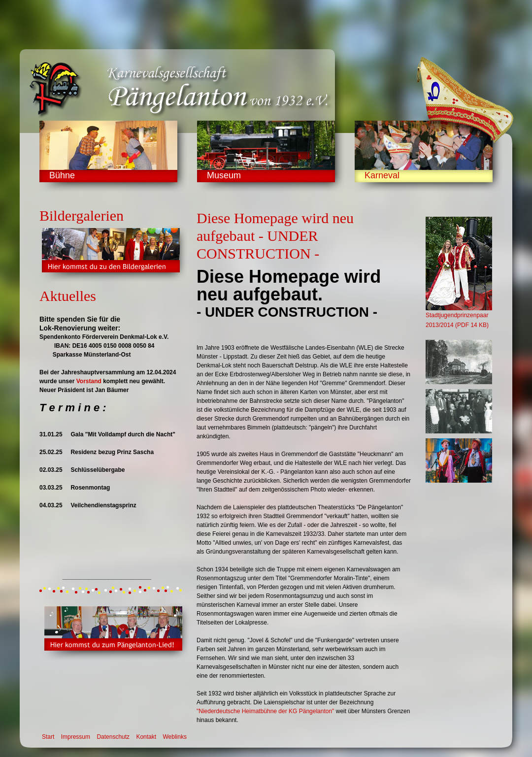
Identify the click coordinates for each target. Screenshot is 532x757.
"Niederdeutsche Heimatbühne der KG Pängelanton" (265, 711)
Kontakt (146, 737)
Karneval (382, 175)
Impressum (76, 737)
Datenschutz (113, 737)
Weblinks (174, 737)
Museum (224, 175)
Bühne (62, 175)
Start (48, 737)
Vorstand (89, 381)
